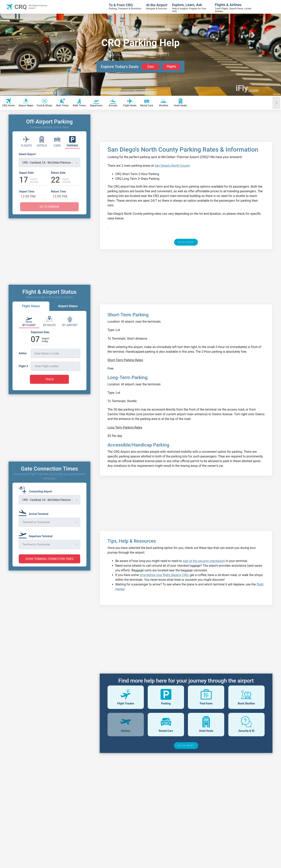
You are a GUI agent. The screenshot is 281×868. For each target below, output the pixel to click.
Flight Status (31, 306)
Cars (151, 67)
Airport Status (68, 306)
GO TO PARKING (49, 207)
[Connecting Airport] (37, 490)
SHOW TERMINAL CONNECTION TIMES (49, 559)
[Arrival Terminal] (35, 512)
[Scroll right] (276, 103)
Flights (171, 67)
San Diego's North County (172, 166)
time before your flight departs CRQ (164, 575)
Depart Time (27, 191)
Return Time (58, 191)
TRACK (49, 379)
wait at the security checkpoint (204, 561)
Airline (23, 353)
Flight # (23, 366)
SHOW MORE (186, 746)
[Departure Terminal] (37, 534)
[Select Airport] (49, 160)
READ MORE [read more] (186, 242)
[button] (45, 196)
